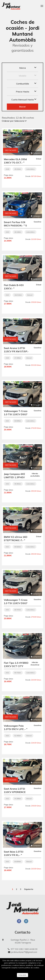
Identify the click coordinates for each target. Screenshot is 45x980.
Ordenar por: (14, 121)
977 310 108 (15, 949)
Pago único (8, 175)
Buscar (23, 107)
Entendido (22, 975)
